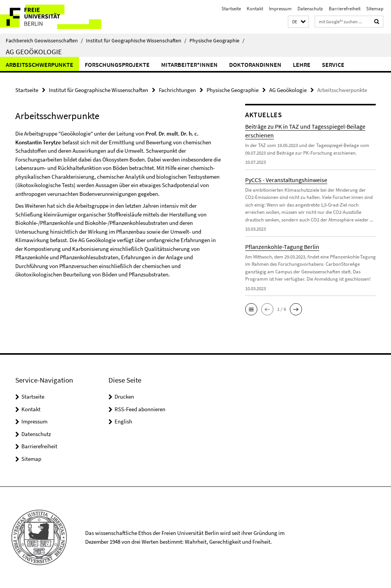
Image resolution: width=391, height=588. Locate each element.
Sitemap (375, 9)
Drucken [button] (124, 397)
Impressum (280, 9)
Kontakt (255, 9)
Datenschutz (310, 9)
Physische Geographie (217, 40)
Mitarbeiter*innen (189, 65)
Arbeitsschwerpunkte (40, 65)
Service (333, 65)
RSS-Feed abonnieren (140, 409)
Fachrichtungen (177, 90)
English (123, 421)
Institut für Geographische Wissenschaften (136, 40)
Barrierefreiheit (345, 9)
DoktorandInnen (255, 65)
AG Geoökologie (34, 52)
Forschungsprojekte (117, 65)
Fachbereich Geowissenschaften (44, 40)
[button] (298, 22)
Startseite (231, 9)
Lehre (302, 65)
